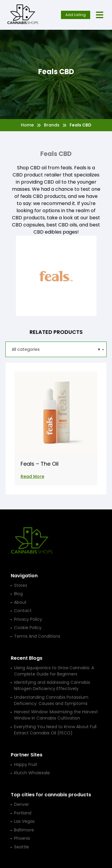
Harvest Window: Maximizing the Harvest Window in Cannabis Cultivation (56, 715)
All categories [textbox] (56, 349)
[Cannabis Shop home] (23, 15)
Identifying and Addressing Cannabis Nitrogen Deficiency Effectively (52, 685)
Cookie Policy (28, 628)
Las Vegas (24, 821)
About (20, 602)
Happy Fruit (26, 764)
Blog (18, 594)
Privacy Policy (28, 619)
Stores (21, 585)
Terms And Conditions (37, 636)
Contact (23, 611)
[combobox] (56, 349)
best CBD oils (62, 225)
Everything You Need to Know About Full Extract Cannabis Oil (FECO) (55, 730)
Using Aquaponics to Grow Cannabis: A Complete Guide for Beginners (54, 671)
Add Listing (76, 15)
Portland (23, 813)
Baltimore (24, 830)
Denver (22, 804)
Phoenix (22, 838)
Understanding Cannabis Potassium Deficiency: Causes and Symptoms (51, 700)
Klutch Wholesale (32, 773)
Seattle (22, 847)
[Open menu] (100, 15)
